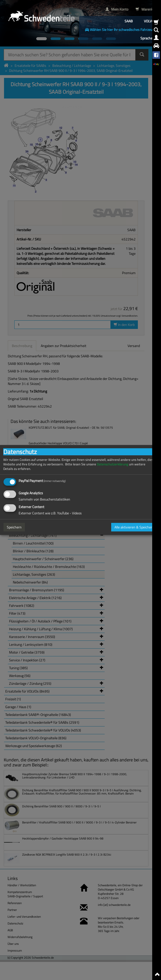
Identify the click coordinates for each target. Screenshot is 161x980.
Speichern (14, 527)
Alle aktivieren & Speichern (134, 527)
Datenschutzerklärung (113, 464)
